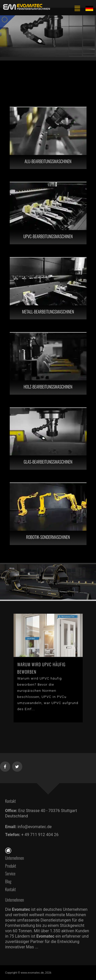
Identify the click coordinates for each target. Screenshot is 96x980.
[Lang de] (89, 8)
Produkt (11, 866)
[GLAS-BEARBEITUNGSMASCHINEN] (48, 439)
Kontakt (12, 889)
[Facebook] (5, 766)
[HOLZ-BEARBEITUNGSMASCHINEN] (48, 364)
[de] (26, 7)
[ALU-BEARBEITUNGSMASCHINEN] (48, 138)
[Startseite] (8, 850)
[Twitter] (17, 766)
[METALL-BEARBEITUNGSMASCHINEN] (48, 288)
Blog (8, 881)
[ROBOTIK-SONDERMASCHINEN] (48, 514)
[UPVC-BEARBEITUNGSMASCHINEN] (48, 213)
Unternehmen (14, 858)
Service (10, 874)
